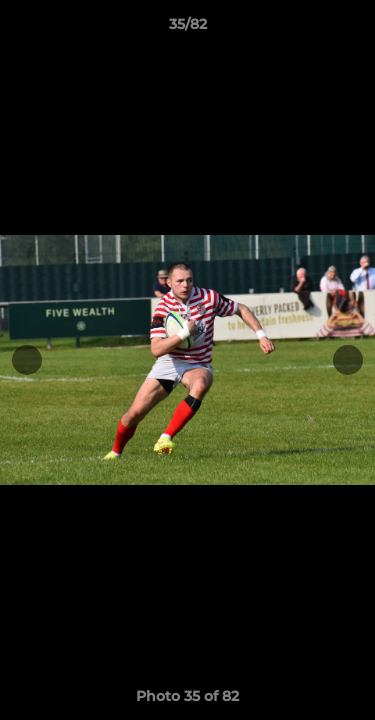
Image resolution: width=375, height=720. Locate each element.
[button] (351, 29)
